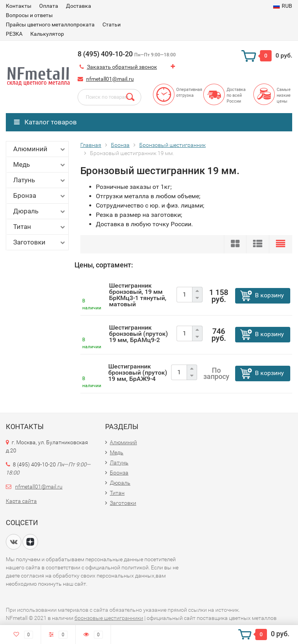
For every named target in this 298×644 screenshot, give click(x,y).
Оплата (49, 6)
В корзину (269, 295)
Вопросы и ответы (29, 15)
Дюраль (40, 211)
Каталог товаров (45, 122)
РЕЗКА (14, 34)
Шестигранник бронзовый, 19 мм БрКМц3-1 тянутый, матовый (138, 295)
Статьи (112, 24)
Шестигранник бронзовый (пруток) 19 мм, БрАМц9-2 (139, 334)
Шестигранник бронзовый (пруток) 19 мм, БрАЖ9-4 (138, 373)
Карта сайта (21, 501)
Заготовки (40, 242)
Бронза (40, 196)
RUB (283, 6)
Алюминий (40, 149)
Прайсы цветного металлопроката (50, 24)
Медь (40, 165)
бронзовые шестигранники (109, 618)
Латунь (40, 180)
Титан (40, 227)
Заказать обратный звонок (122, 67)
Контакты (19, 6)
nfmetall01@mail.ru (110, 79)
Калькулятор (47, 34)
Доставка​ (79, 6)
